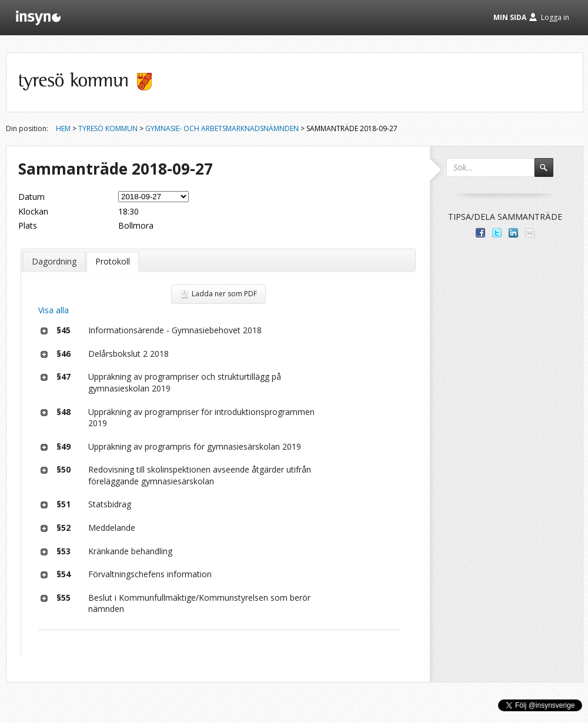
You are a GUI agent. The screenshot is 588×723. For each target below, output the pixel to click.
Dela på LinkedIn (513, 233)
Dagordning (54, 261)
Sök (549, 173)
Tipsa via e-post (530, 233)
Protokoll (113, 261)
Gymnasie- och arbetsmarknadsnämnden (222, 128)
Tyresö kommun (108, 128)
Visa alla (54, 310)
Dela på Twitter (497, 233)
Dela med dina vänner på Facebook (480, 233)
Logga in (555, 17)
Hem (63, 128)
